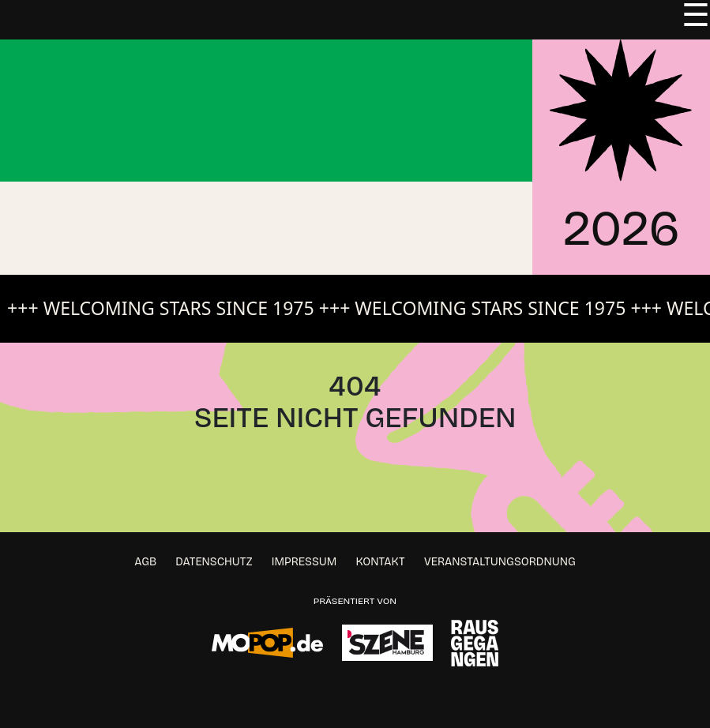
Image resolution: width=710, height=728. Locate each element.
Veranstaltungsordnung (500, 562)
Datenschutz (214, 562)
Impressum (304, 562)
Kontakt (381, 562)
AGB (145, 562)
